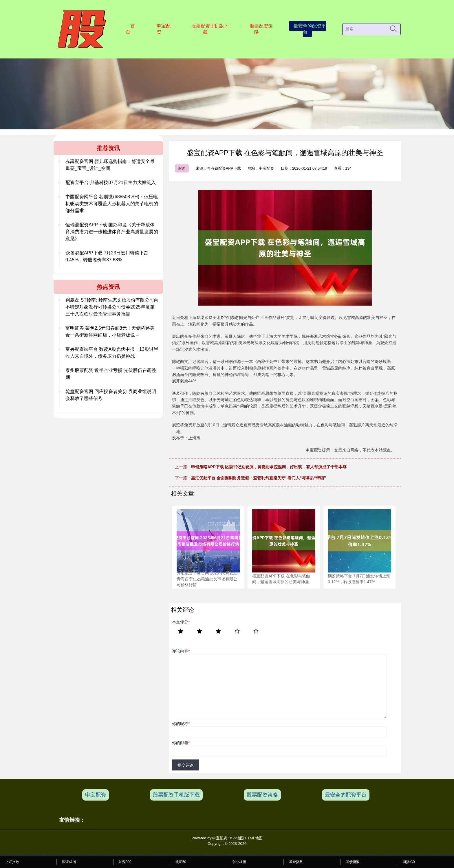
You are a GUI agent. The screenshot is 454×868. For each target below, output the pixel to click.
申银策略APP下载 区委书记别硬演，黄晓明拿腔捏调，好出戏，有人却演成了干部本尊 (269, 467)
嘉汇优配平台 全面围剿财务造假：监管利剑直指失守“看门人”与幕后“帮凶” (259, 478)
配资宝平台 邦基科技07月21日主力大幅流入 (111, 182)
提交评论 (186, 765)
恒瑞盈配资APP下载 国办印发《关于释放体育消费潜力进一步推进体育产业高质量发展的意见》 (112, 232)
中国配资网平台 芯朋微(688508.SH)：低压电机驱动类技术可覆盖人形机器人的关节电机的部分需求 (112, 204)
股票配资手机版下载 (210, 29)
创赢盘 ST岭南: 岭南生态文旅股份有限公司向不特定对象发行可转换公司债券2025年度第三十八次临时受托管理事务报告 (112, 307)
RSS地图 (236, 838)
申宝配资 (164, 29)
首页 (130, 29)
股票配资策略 (261, 29)
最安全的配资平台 (310, 29)
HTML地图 (253, 838)
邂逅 (182, 168)
